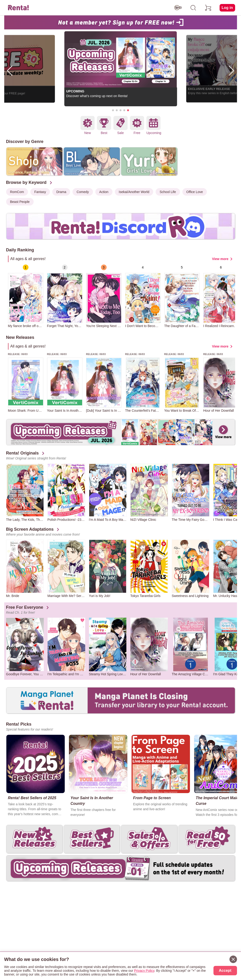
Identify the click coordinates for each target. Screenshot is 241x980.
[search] (193, 8)
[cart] (208, 8)
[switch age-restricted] (178, 8)
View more (220, 259)
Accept (225, 970)
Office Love (195, 192)
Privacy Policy (144, 971)
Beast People (20, 202)
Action (104, 192)
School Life (168, 192)
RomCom (17, 192)
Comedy (83, 192)
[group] (26, 296)
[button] (113, 110)
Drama (61, 192)
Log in (227, 8)
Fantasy (40, 192)
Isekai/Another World (134, 192)
